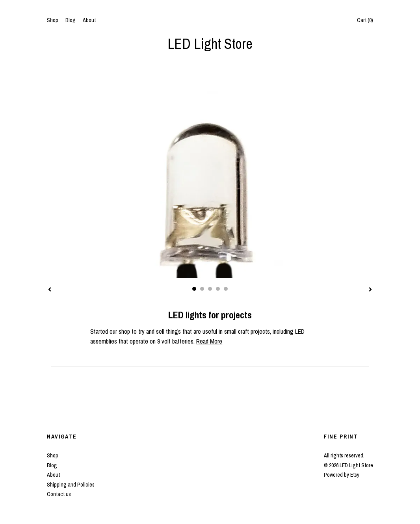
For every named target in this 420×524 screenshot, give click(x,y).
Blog (71, 20)
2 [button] (202, 289)
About (89, 20)
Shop (53, 20)
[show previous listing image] (50, 290)
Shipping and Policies (71, 485)
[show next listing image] (370, 290)
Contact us (59, 494)
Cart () (365, 20)
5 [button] (226, 289)
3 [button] (210, 289)
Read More (209, 341)
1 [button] (194, 289)
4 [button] (218, 289)
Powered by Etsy (342, 475)
